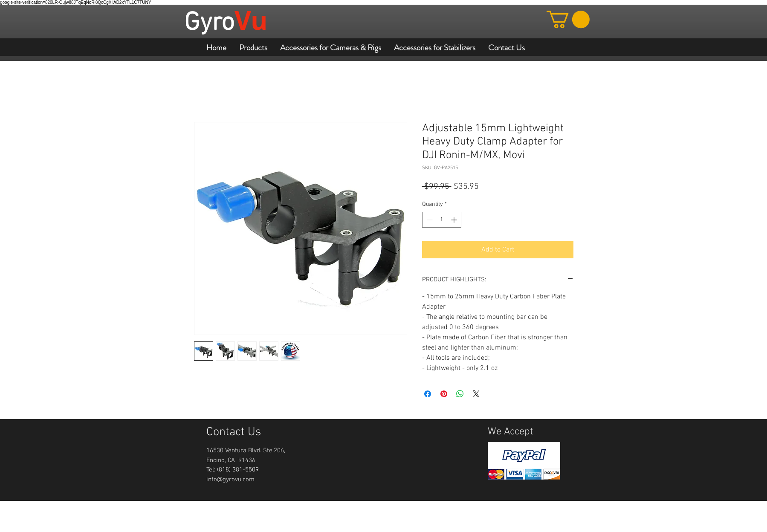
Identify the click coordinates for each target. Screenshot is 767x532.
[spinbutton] (442, 220)
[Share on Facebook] (428, 394)
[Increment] (455, 220)
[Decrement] (429, 220)
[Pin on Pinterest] (444, 394)
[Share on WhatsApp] (460, 394)
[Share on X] (476, 394)
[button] (568, 19)
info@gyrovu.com (230, 480)
